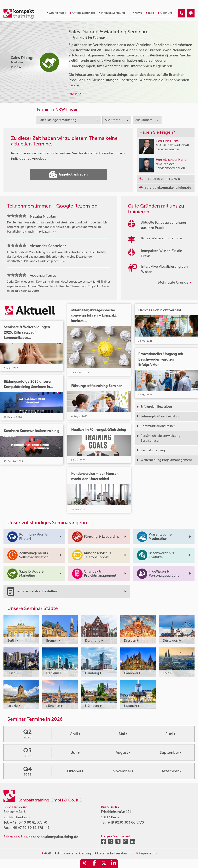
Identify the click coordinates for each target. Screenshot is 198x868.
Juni (170, 734)
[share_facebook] (94, 864)
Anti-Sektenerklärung (73, 853)
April (75, 734)
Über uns (165, 13)
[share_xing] (84, 864)
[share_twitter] (104, 864)
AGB (46, 853)
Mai (123, 734)
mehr (75, 93)
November (123, 771)
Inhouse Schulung (112, 13)
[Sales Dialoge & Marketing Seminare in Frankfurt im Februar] (182, 13)
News (137, 13)
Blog (150, 13)
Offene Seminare (82, 13)
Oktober (75, 771)
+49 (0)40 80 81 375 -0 (29, 822)
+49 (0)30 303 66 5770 (126, 822)
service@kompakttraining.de (56, 837)
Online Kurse (56, 13)
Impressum (146, 853)
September (170, 752)
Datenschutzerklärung (114, 853)
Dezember (171, 771)
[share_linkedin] (114, 864)
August (123, 752)
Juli (75, 752)
